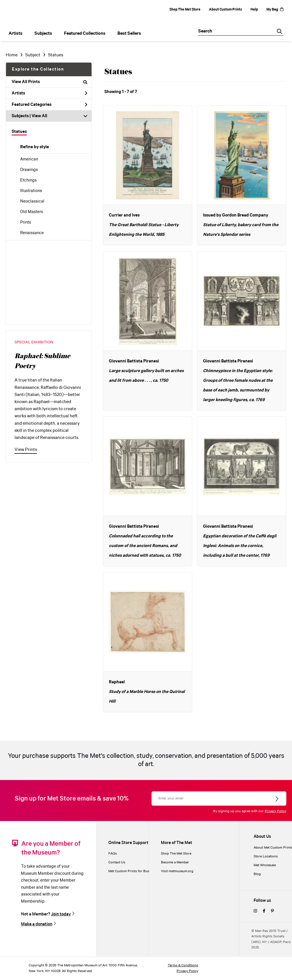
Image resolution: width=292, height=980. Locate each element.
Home (12, 55)
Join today (61, 914)
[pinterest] (272, 911)
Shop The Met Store (185, 10)
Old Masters (32, 212)
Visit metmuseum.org (177, 871)
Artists (49, 93)
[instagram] (255, 911)
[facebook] (264, 911)
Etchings (28, 180)
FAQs (113, 854)
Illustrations (31, 191)
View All (39, 116)
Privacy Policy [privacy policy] (187, 971)
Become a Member (175, 862)
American (29, 159)
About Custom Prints (225, 10)
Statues (19, 132)
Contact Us (117, 862)
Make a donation (37, 924)
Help (254, 10)
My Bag (275, 10)
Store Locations (266, 856)
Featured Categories (49, 105)
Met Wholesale (265, 865)
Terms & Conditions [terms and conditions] (183, 965)
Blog (257, 874)
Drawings (29, 170)
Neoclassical (32, 201)
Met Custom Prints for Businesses (134, 871)
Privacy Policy (276, 811)
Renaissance (32, 233)
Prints (26, 222)
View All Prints (49, 82)
